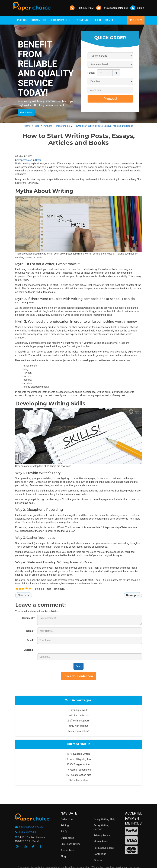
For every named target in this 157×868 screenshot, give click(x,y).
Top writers (67, 850)
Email (31, 640)
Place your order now (79, 676)
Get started (26, 113)
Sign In (137, 8)
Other (38, 160)
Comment (28, 618)
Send (79, 666)
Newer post (133, 595)
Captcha (29, 650)
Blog (63, 856)
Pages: (91, 73)
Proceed (110, 99)
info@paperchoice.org (31, 827)
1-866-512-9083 (85, 8)
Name (31, 631)
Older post (24, 595)
